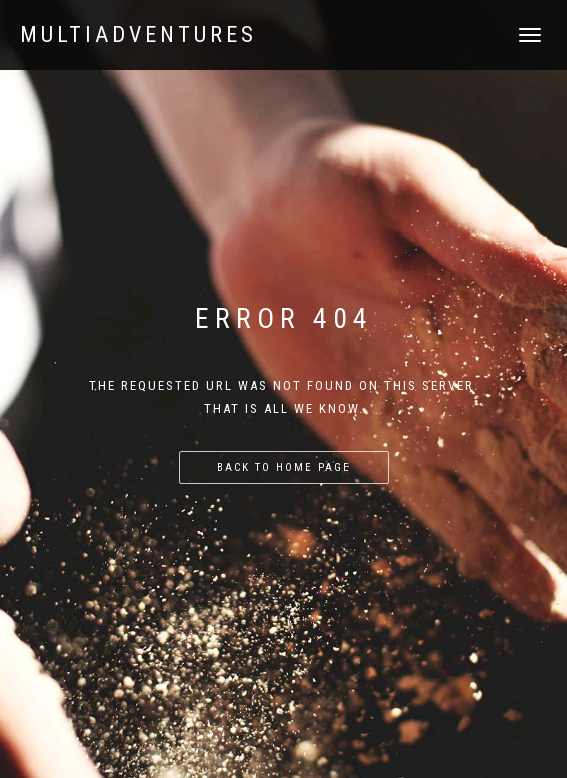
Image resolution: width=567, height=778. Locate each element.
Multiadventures (138, 35)
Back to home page (284, 467)
